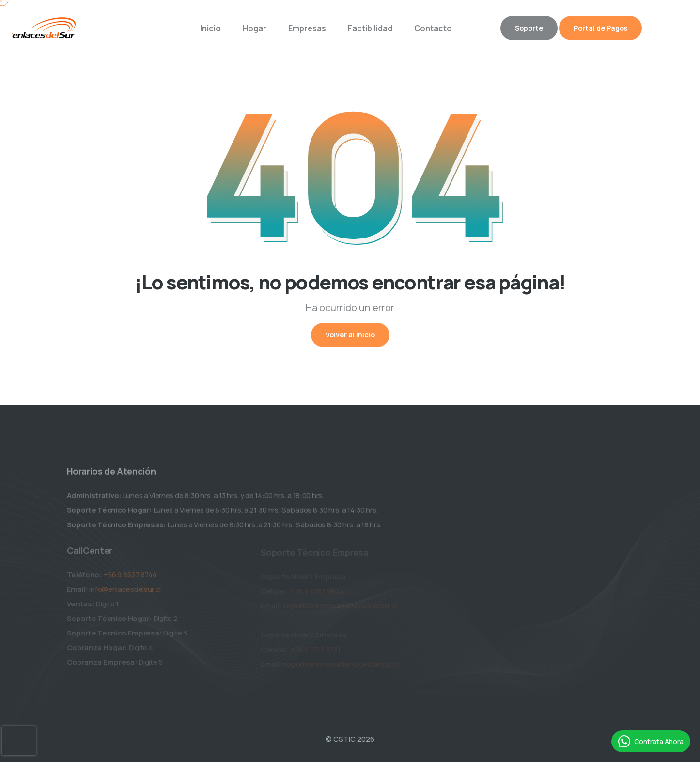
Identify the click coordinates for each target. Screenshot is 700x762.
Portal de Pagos (600, 28)
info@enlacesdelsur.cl (125, 592)
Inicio (210, 28)
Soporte (529, 28)
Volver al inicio (350, 335)
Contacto (433, 28)
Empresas (307, 28)
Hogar (255, 28)
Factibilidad (370, 28)
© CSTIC (341, 739)
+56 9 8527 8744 (130, 577)
